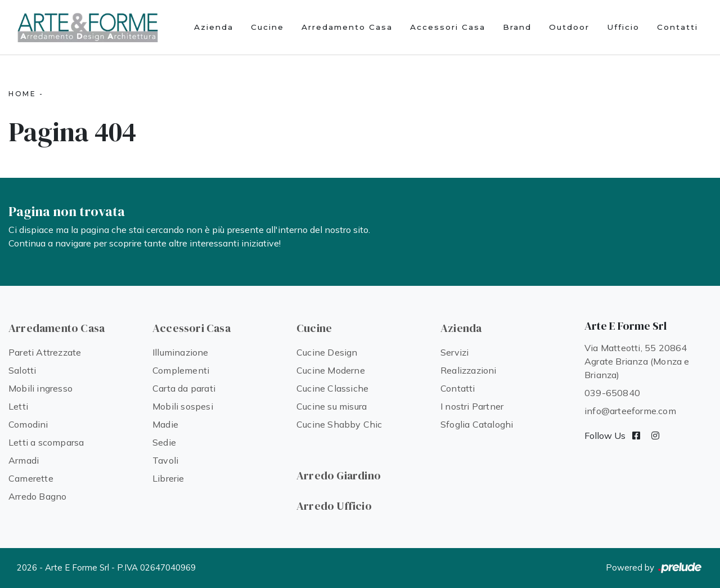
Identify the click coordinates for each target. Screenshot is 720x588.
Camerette (31, 478)
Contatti (678, 27)
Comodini (28, 424)
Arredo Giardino (339, 475)
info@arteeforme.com (630, 411)
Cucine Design (327, 352)
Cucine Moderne (331, 370)
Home (22, 94)
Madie (165, 424)
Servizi (454, 352)
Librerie (168, 478)
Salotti (22, 370)
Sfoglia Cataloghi (477, 424)
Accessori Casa (448, 27)
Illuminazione (181, 352)
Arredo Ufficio (334, 506)
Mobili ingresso (40, 388)
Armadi (24, 460)
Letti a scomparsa (46, 442)
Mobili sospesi (183, 406)
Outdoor (569, 27)
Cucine (267, 27)
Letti (18, 406)
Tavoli (165, 460)
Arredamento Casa (347, 27)
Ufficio (623, 27)
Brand (517, 27)
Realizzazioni (469, 370)
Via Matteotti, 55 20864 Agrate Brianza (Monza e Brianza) (637, 361)
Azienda (214, 27)
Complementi (181, 370)
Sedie (164, 442)
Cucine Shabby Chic (339, 424)
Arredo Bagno (37, 496)
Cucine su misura (332, 406)
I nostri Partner (472, 406)
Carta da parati (184, 388)
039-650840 (612, 393)
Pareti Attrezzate (45, 352)
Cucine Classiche (332, 388)
